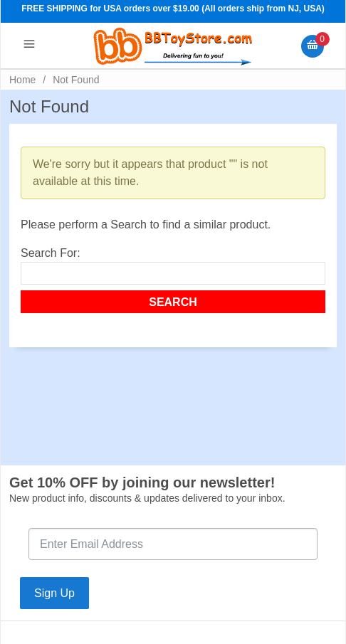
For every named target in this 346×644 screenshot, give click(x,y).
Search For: (51, 253)
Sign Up (54, 593)
